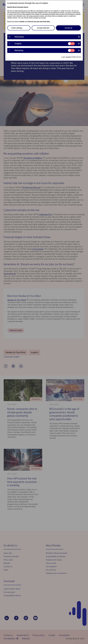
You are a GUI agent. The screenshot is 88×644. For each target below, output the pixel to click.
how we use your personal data (39, 22)
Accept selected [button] (43, 28)
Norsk (15, 7)
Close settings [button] (17, 28)
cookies (22, 22)
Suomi (26, 7)
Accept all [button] (68, 28)
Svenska (20, 7)
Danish (10, 7)
